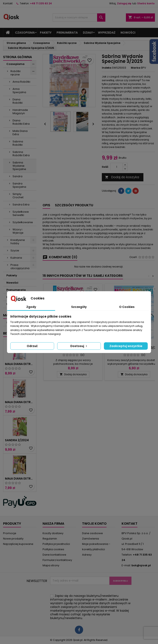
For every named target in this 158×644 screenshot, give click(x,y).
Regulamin (50, 539)
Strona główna (17, 57)
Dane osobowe (92, 533)
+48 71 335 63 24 (41, 3)
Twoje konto (94, 524)
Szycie (15, 250)
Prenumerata (67, 33)
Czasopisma (25, 33)
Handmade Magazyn (20, 112)
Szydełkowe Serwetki (21, 213)
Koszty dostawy (53, 533)
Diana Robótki (18, 101)
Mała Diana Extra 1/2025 (20, 402)
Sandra (17, 176)
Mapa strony (51, 565)
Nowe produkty (13, 539)
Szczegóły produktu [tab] (74, 205)
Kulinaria (16, 258)
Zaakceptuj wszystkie (126, 346)
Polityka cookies (53, 549)
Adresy (87, 555)
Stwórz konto (146, 3)
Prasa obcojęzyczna (20, 267)
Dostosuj (79, 346)
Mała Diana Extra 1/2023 (20, 479)
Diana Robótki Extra (21, 122)
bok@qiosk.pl (141, 565)
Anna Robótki (21, 82)
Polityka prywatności (56, 544)
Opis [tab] (46, 205)
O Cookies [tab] (127, 307)
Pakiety (46, 33)
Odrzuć (32, 346)
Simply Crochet (18, 196)
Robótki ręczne (16, 73)
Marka (136, 68)
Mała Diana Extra (20, 133)
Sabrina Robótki (18, 143)
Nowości (128, 33)
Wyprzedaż (107, 33)
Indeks (107, 68)
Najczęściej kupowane (18, 544)
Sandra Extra (21, 205)
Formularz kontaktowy (57, 560)
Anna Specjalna (19, 91)
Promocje (10, 533)
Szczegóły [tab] (79, 307)
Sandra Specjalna (19, 185)
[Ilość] (117, 167)
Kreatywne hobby (18, 242)
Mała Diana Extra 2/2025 (20, 364)
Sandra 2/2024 (17, 440)
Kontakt (8, 3)
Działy (88, 33)
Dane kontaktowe (54, 555)
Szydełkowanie (23, 222)
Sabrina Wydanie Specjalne (19, 166)
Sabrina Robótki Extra (21, 154)
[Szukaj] (79, 18)
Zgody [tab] (31, 307)
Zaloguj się (124, 3)
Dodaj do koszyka (122, 177)
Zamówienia (91, 539)
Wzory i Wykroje (18, 231)
